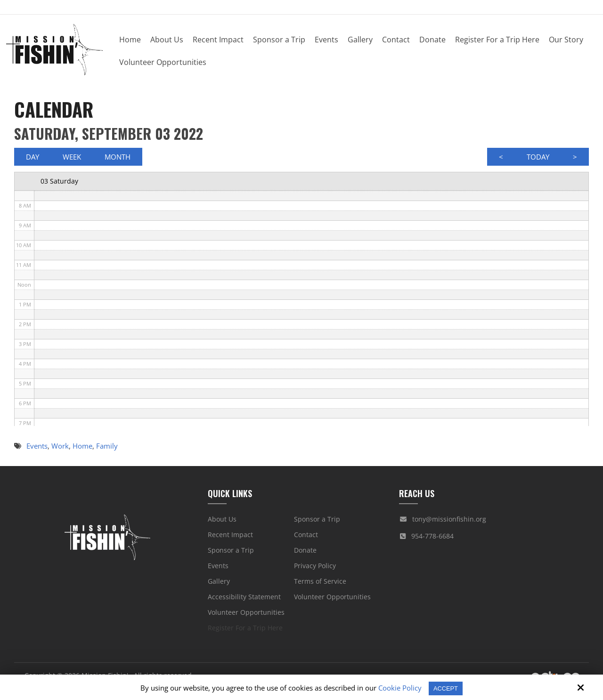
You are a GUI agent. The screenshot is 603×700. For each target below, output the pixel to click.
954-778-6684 (432, 540)
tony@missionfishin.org (449, 523)
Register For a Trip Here (245, 632)
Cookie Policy (398, 688)
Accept (446, 688)
